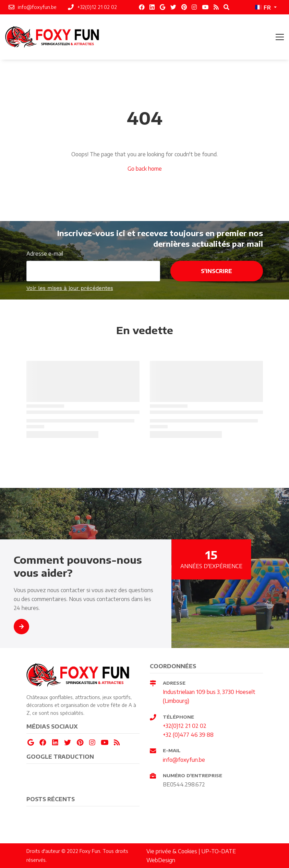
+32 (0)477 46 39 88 (188, 735)
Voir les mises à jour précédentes (70, 288)
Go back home (145, 168)
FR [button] (263, 7)
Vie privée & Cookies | (174, 851)
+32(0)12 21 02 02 (185, 726)
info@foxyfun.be (184, 760)
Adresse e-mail (45, 253)
